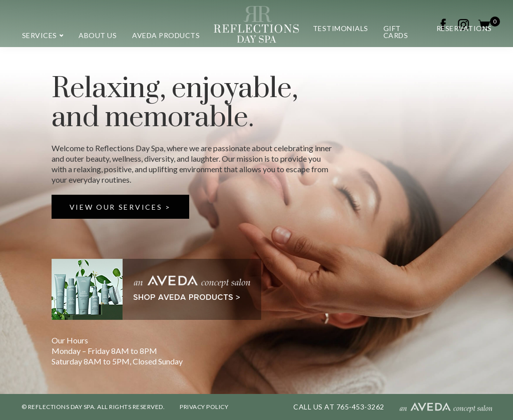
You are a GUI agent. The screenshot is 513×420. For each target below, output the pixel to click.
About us (98, 35)
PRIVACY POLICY (204, 407)
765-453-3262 (360, 407)
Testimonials (341, 28)
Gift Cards (396, 32)
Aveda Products (166, 35)
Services (40, 35)
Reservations (464, 28)
